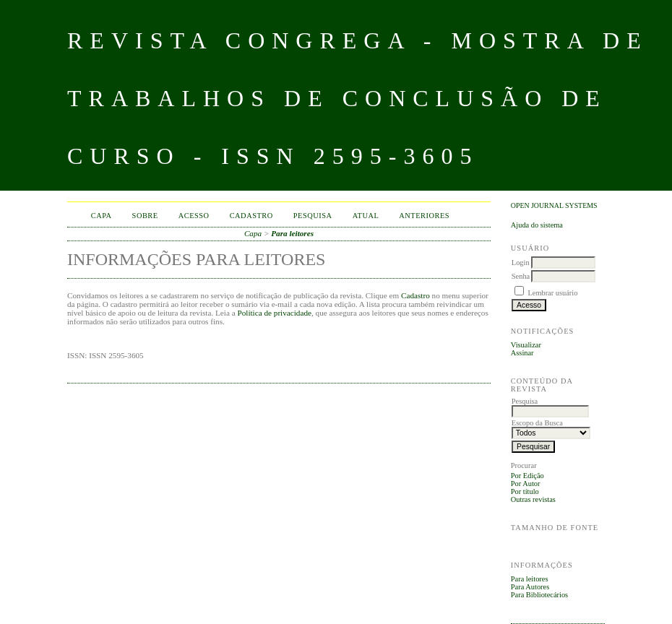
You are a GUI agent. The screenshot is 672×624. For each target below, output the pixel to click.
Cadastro (251, 216)
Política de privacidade (274, 313)
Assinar (522, 353)
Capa (102, 216)
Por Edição (527, 476)
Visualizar (526, 345)
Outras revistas (533, 499)
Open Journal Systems (554, 205)
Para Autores (530, 587)
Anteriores (424, 216)
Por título (525, 491)
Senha (521, 276)
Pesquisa (313, 216)
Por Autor (526, 484)
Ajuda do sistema (537, 225)
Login (521, 263)
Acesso (194, 216)
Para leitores (530, 579)
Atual (366, 216)
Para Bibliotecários (539, 595)
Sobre (145, 216)
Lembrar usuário (552, 293)
